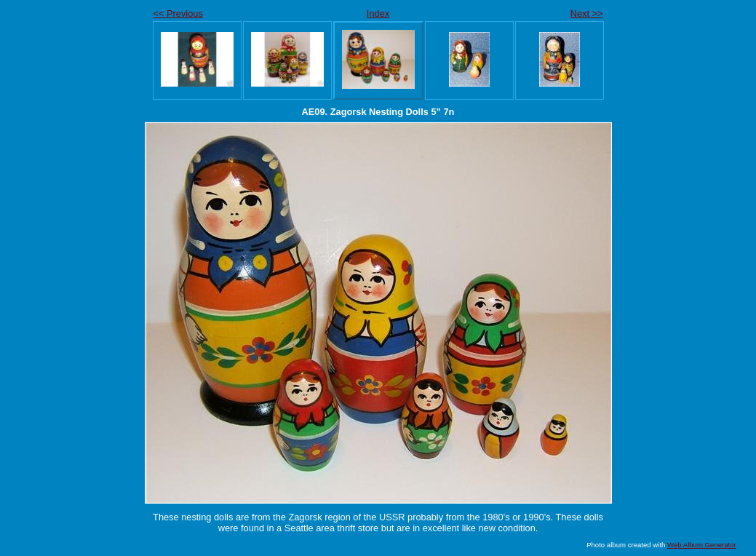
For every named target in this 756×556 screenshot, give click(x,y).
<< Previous (178, 13)
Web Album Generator (702, 545)
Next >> (587, 13)
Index (378, 13)
